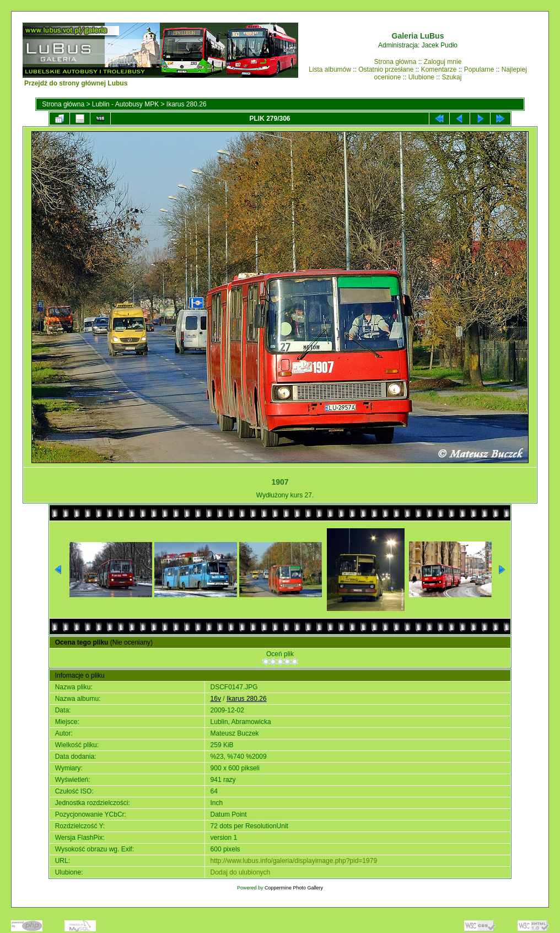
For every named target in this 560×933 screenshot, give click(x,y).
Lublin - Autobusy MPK (125, 104)
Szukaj (451, 77)
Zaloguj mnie (443, 62)
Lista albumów (330, 69)
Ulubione (421, 77)
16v (216, 699)
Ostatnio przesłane (386, 69)
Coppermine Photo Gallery (294, 888)
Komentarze (439, 69)
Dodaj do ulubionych (241, 872)
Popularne (479, 69)
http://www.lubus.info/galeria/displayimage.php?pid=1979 (294, 861)
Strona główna (395, 62)
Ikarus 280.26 (187, 104)
